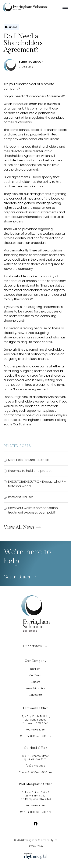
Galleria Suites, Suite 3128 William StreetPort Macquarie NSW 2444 (36, 796)
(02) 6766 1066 (35, 730)
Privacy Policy (35, 846)
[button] (65, 7)
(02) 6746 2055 (35, 766)
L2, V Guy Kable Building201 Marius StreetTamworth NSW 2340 (35, 720)
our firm (35, 669)
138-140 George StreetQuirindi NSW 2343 (35, 758)
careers (35, 682)
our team (36, 675)
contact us (36, 695)
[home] (31, 7)
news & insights (35, 688)
